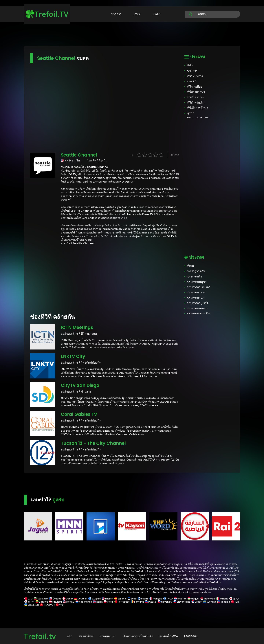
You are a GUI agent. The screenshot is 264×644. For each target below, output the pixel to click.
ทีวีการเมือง (195, 87)
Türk (235, 602)
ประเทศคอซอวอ (198, 308)
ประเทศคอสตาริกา (199, 314)
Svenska (210, 602)
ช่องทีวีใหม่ (86, 636)
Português (122, 602)
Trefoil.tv (40, 636)
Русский (151, 602)
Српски (197, 602)
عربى (29, 599)
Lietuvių (42, 602)
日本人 (234, 599)
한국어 (29, 602)
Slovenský (165, 602)
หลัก (70, 636)
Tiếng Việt (47, 605)
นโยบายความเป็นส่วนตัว (137, 636)
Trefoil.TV (47, 14)
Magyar (193, 599)
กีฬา (137, 14)
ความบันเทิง (195, 76)
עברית (168, 599)
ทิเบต (190, 266)
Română (137, 602)
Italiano (222, 599)
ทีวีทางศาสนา (196, 92)
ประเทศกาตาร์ (196, 292)
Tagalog (223, 602)
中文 (59, 605)
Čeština (55, 599)
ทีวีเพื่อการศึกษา (198, 108)
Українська (32, 605)
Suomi (143, 599)
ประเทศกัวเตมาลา (199, 287)
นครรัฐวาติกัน (196, 271)
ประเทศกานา (196, 298)
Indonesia (208, 599)
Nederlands (84, 602)
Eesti (132, 599)
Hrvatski (180, 599)
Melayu (69, 602)
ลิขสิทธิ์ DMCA (169, 636)
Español (120, 599)
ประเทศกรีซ (195, 276)
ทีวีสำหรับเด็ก (196, 103)
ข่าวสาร (116, 14)
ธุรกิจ (191, 113)
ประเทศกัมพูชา (197, 282)
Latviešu (55, 602)
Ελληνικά (95, 599)
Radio (157, 14)
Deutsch (81, 599)
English (107, 599)
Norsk (98, 602)
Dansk (68, 599)
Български (41, 599)
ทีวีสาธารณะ (196, 97)
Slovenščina (182, 602)
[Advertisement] (132, 34)
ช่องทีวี (192, 81)
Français (156, 599)
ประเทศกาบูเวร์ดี (198, 303)
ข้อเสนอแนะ (107, 636)
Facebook (191, 636)
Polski (108, 602)
